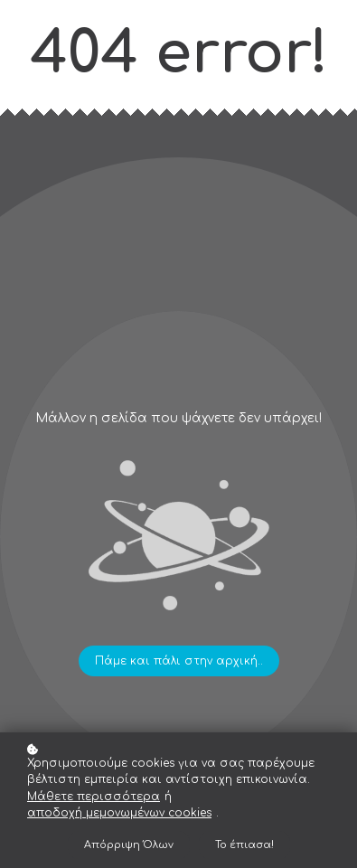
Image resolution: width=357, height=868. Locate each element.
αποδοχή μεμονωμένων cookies (119, 813)
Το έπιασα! (244, 845)
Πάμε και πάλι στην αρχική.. (179, 661)
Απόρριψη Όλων (129, 845)
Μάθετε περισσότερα (94, 797)
